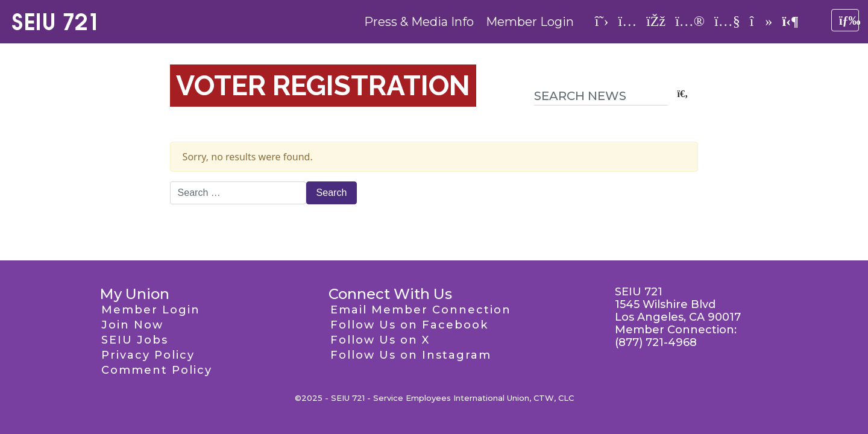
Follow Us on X (380, 340)
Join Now (132, 325)
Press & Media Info (419, 22)
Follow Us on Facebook (409, 325)
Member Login (530, 22)
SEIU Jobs (135, 340)
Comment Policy (157, 370)
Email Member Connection (421, 310)
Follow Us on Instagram (411, 355)
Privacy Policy (148, 355)
